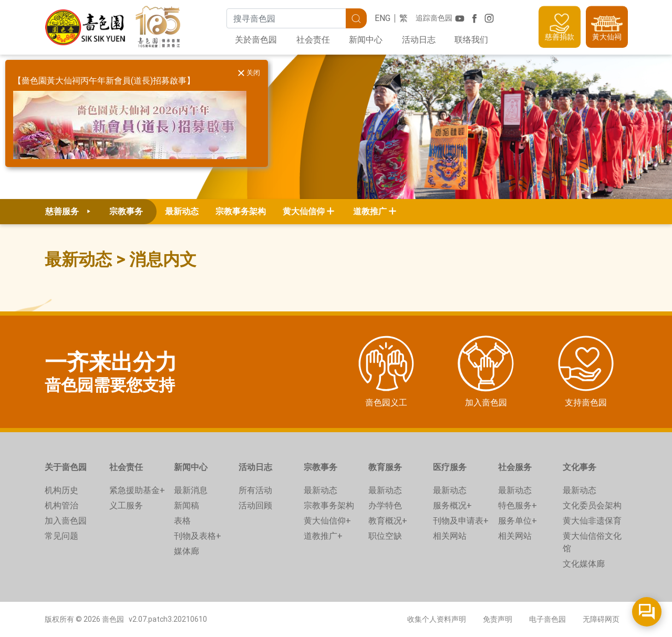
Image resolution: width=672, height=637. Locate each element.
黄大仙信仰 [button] (304, 211)
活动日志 (419, 40)
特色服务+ (518, 505)
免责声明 (498, 619)
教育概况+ (388, 521)
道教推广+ (323, 536)
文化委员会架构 (592, 505)
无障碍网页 (601, 619)
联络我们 (471, 40)
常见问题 (61, 536)
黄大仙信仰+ (327, 521)
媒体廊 (187, 551)
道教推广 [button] (370, 211)
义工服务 (126, 505)
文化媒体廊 (584, 564)
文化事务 (580, 467)
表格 (182, 521)
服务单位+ (518, 521)
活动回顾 (255, 505)
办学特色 (385, 505)
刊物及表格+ (198, 536)
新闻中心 (366, 40)
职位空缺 (385, 536)
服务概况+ (452, 505)
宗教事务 (321, 467)
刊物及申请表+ (461, 521)
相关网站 (450, 536)
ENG (382, 18)
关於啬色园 (256, 40)
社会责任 (313, 40)
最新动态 (182, 211)
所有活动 (255, 490)
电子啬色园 (547, 619)
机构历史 (61, 490)
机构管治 (61, 505)
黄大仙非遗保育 (592, 521)
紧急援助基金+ (137, 490)
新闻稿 (187, 505)
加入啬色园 (66, 521)
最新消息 (191, 490)
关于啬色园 (66, 467)
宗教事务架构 (241, 211)
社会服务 (515, 467)
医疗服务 (450, 467)
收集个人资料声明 (437, 619)
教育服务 (385, 467)
